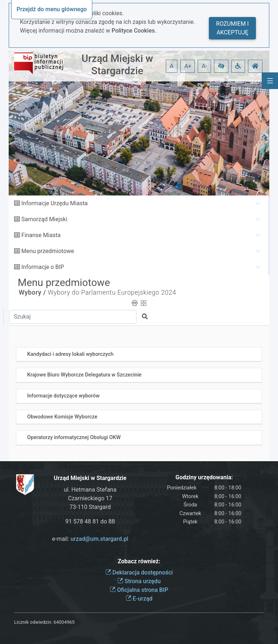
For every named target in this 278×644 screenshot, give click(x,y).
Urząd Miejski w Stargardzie (117, 65)
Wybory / (32, 292)
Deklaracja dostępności (139, 573)
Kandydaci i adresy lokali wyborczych (70, 354)
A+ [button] (188, 66)
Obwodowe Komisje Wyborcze (62, 417)
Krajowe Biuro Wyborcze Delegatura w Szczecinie (84, 375)
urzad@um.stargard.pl (99, 539)
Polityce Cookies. (134, 31)
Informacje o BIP (43, 267)
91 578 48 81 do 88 (90, 521)
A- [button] (204, 66)
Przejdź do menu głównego (52, 9)
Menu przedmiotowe (48, 251)
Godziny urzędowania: (204, 477)
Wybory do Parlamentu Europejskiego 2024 (112, 292)
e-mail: (90, 539)
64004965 (64, 622)
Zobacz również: (139, 561)
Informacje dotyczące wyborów (63, 396)
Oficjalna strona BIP (139, 590)
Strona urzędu (139, 581)
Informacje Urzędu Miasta (54, 203)
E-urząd (139, 599)
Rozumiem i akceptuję (232, 28)
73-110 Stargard (90, 507)
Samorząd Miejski (44, 219)
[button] (221, 66)
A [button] (172, 66)
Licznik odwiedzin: (33, 622)
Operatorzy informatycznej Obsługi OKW (74, 437)
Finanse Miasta (41, 235)
